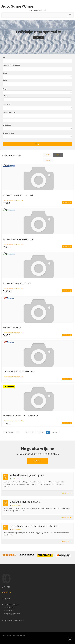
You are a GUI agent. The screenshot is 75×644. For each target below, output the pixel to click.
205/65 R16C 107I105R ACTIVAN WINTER (20, 372)
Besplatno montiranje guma (25, 502)
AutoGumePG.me (17, 6)
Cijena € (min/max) (9, 112)
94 (43, 432)
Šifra (5, 57)
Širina (5, 73)
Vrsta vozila (7, 125)
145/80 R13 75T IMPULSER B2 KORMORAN (20, 416)
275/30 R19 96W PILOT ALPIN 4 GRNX (18, 239)
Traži (37, 144)
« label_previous (9, 432)
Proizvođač (7, 104)
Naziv (48, 155)
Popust (48, 160)
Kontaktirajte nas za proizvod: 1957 (14, 333)
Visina (5, 80)
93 (37, 432)
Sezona (6, 96)
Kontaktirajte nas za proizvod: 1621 (14, 244)
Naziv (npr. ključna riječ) (11, 65)
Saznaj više (38, 39)
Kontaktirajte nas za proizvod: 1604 (14, 200)
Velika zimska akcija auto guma (27, 475)
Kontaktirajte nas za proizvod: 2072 (14, 377)
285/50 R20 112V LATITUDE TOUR (17, 283)
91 (27, 432)
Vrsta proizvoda (8, 133)
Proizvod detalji (67, 203)
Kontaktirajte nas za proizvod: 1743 (14, 421)
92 (32, 432)
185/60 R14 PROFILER (12, 328)
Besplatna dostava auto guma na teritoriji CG (35, 526)
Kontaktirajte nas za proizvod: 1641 (14, 289)
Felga (5, 89)
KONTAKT (38, 461)
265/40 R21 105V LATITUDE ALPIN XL (18, 195)
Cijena (58, 155)
